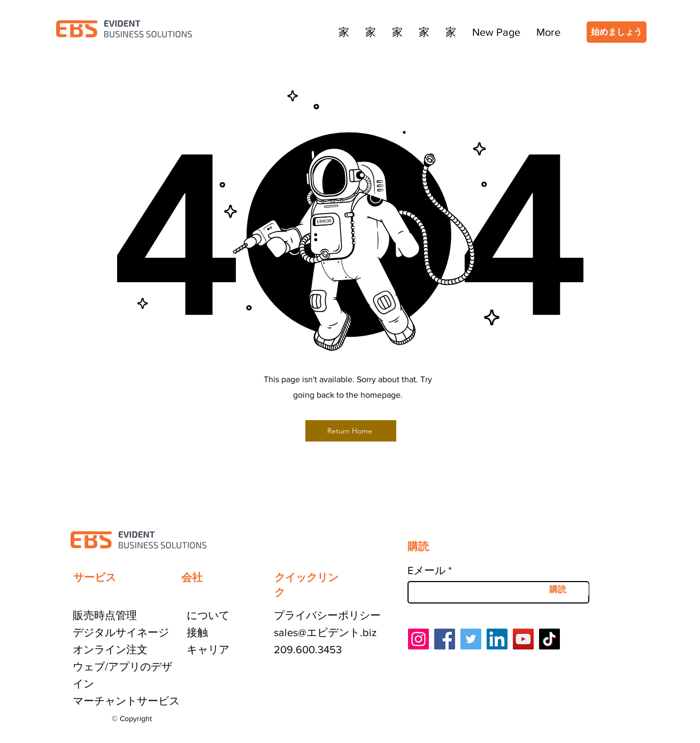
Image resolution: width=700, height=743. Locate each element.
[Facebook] (445, 639)
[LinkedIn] (497, 639)
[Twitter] (471, 639)
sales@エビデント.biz (325, 632)
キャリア (208, 649)
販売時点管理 (105, 615)
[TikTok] (549, 639)
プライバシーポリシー (327, 615)
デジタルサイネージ (121, 632)
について (208, 615)
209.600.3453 (308, 649)
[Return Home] (351, 431)
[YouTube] (523, 639)
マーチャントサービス (126, 701)
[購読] (558, 590)
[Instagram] (418, 639)
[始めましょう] (617, 32)
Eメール (426, 570)
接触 (197, 632)
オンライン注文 (110, 649)
